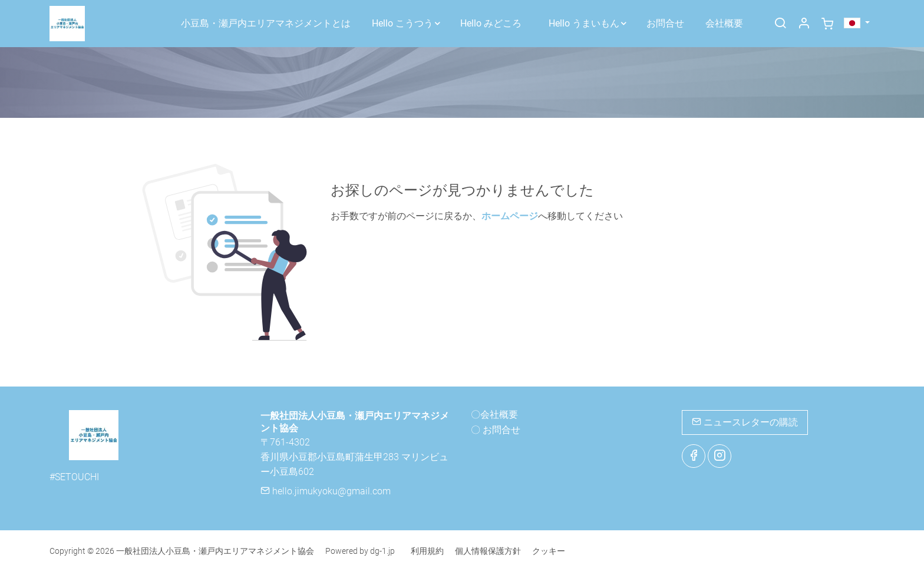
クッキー (549, 551)
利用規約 (427, 551)
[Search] (780, 24)
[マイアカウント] (804, 24)
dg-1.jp (382, 551)
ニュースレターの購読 (745, 422)
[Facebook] (694, 456)
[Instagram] (720, 456)
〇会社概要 (494, 415)
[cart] (827, 24)
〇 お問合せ (496, 430)
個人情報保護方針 (488, 551)
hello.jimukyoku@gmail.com (326, 491)
